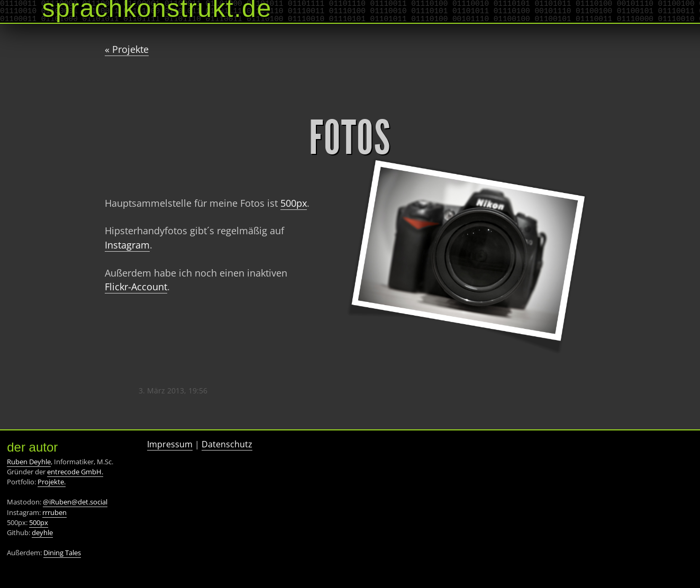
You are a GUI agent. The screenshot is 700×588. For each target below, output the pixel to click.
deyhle (42, 532)
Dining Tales (62, 553)
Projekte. (52, 482)
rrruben (54, 512)
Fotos (350, 138)
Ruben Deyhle (29, 462)
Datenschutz (227, 444)
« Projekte (127, 49)
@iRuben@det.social (75, 502)
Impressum (170, 444)
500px (294, 203)
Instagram (127, 245)
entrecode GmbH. (75, 472)
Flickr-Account (136, 287)
